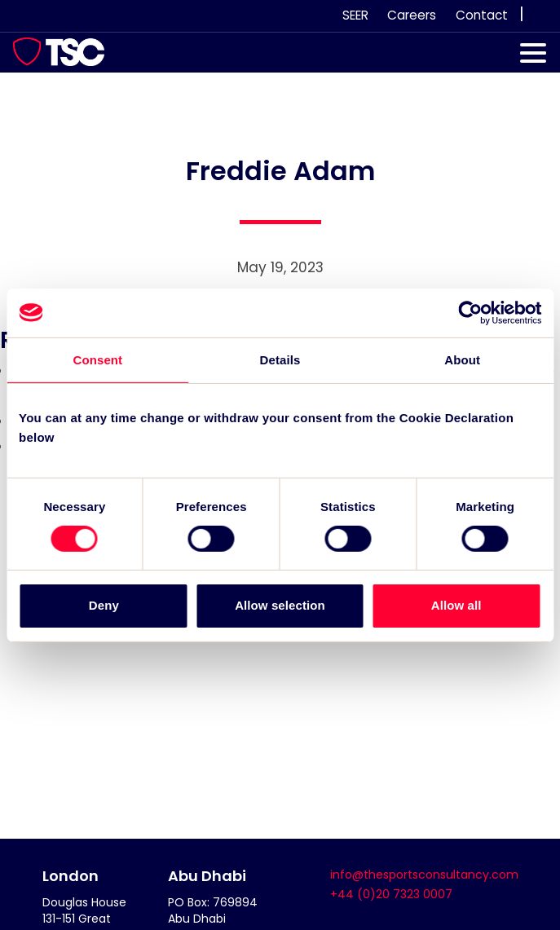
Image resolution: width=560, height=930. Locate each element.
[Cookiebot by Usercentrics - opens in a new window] (470, 312)
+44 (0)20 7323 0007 (391, 894)
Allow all (456, 605)
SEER (355, 15)
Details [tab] (280, 359)
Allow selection (280, 605)
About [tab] (462, 359)
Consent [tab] (97, 359)
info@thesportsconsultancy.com (424, 875)
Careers (412, 15)
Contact (482, 15)
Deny (104, 605)
